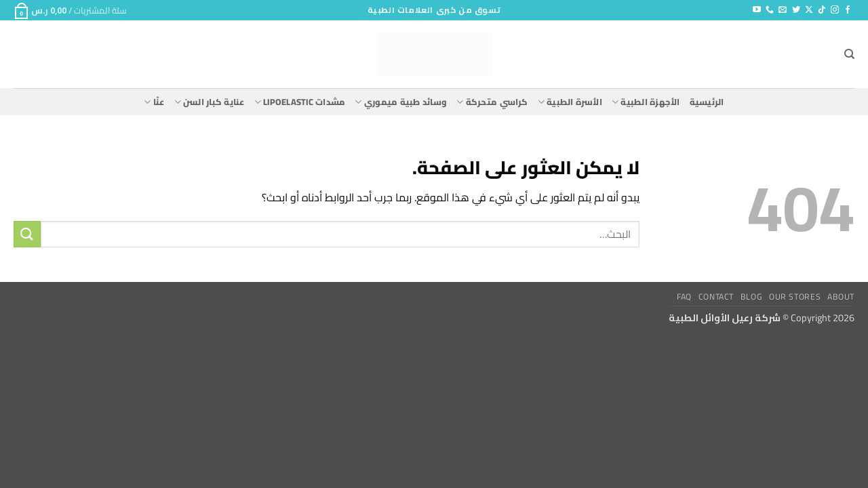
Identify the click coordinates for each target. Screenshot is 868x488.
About (841, 297)
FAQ (684, 297)
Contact (716, 297)
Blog (751, 297)
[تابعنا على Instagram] (835, 10)
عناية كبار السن (210, 102)
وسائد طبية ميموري (401, 102)
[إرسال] (27, 234)
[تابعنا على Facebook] (848, 10)
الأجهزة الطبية (646, 102)
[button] (70, 10)
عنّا (154, 102)
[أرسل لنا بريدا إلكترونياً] (783, 10)
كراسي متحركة (492, 102)
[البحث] (849, 54)
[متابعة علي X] (809, 10)
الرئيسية (707, 102)
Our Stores (795, 297)
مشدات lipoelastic (300, 102)
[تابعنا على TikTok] (822, 10)
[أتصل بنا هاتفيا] (770, 10)
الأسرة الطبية (570, 102)
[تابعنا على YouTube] (757, 10)
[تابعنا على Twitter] (796, 10)
